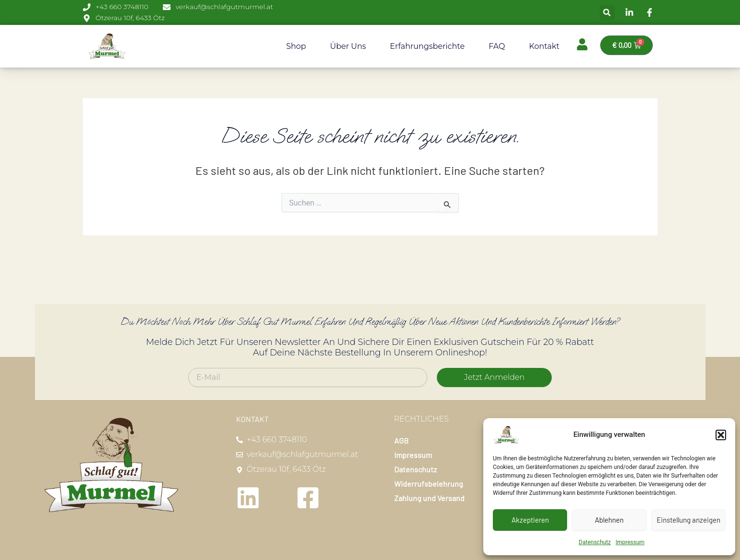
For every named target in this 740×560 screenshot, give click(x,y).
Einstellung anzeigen (689, 520)
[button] (721, 435)
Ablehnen (609, 520)
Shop (296, 46)
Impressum (630, 542)
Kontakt (544, 46)
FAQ (497, 46)
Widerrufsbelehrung (429, 484)
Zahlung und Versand (429, 498)
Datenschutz (595, 542)
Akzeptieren (530, 520)
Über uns (348, 46)
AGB (401, 440)
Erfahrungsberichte (427, 46)
